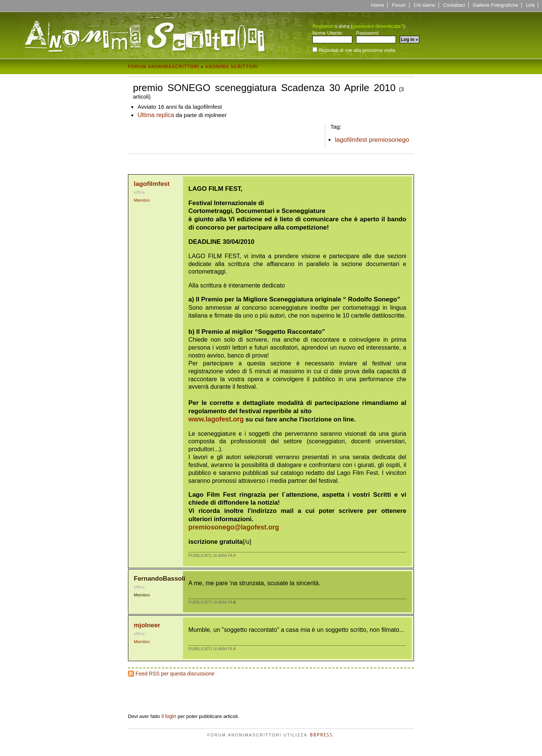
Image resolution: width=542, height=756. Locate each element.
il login (169, 716)
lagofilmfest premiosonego (372, 140)
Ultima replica (156, 115)
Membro (142, 200)
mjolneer (147, 625)
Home (378, 5)
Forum (399, 5)
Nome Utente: (332, 37)
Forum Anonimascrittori (164, 67)
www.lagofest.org (216, 419)
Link (530, 5)
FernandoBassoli (160, 579)
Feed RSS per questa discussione (175, 674)
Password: (376, 37)
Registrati (323, 26)
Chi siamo (425, 5)
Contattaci (454, 5)
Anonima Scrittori (232, 67)
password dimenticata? (378, 26)
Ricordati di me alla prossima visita (354, 50)
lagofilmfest (152, 184)
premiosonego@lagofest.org (234, 527)
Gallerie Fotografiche (496, 5)
